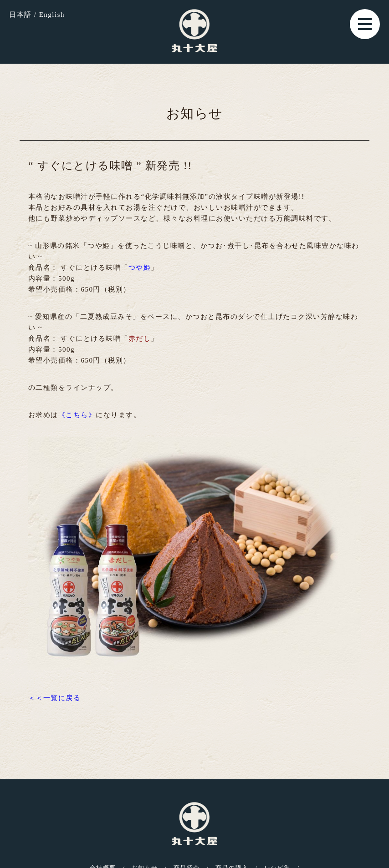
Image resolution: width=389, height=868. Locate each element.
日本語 (20, 15)
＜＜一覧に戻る (55, 698)
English (52, 15)
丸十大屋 (194, 31)
